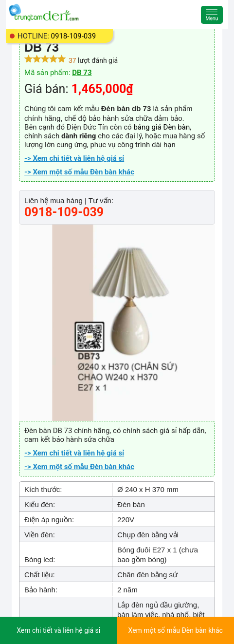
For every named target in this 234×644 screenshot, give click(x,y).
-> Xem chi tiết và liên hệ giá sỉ (74, 158)
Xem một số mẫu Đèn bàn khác (176, 630)
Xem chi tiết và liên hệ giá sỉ (58, 630)
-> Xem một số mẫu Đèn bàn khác (79, 172)
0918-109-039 (74, 36)
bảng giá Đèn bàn (162, 127)
